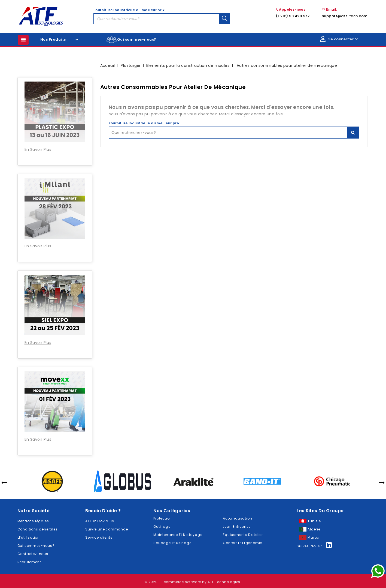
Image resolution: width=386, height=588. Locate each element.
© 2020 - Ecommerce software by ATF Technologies (192, 582)
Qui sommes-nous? (137, 39)
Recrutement (29, 562)
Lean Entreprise (237, 526)
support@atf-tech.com (345, 16)
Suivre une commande (107, 529)
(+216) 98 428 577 (293, 16)
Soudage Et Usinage (172, 543)
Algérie (314, 529)
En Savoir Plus (38, 149)
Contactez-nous (33, 554)
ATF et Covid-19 (100, 521)
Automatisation (237, 518)
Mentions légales (33, 521)
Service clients (99, 537)
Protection (163, 518)
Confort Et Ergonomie (242, 543)
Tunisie (314, 521)
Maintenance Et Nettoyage (178, 535)
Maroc (313, 537)
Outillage (162, 526)
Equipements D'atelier (243, 535)
